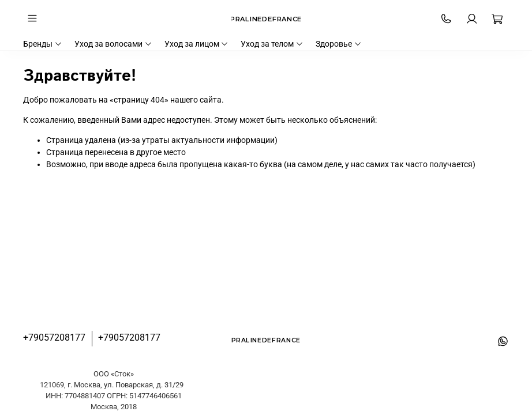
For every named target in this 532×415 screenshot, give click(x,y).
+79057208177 (54, 337)
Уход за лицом (197, 44)
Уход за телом (272, 44)
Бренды (43, 44)
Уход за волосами (113, 44)
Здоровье (339, 44)
